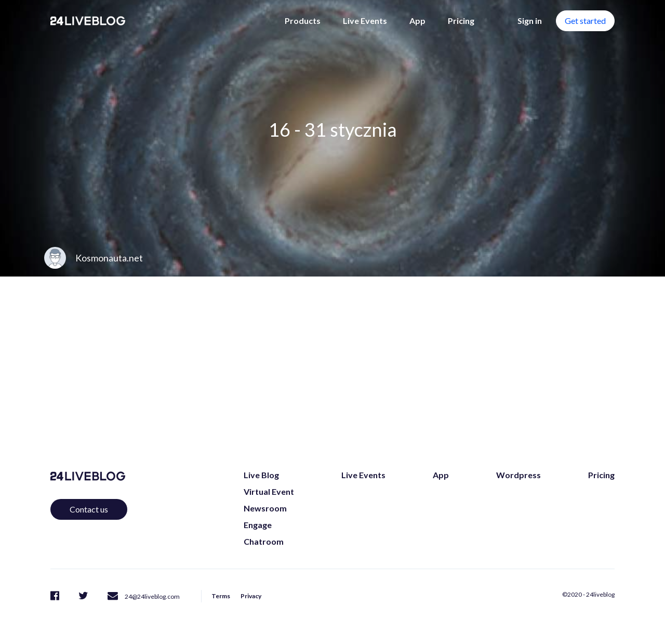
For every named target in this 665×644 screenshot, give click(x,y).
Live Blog (261, 475)
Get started (585, 21)
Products (303, 21)
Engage (258, 525)
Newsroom (265, 508)
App (417, 21)
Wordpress (518, 475)
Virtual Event (269, 491)
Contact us (89, 509)
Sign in (530, 21)
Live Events (365, 21)
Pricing (461, 21)
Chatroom (264, 541)
